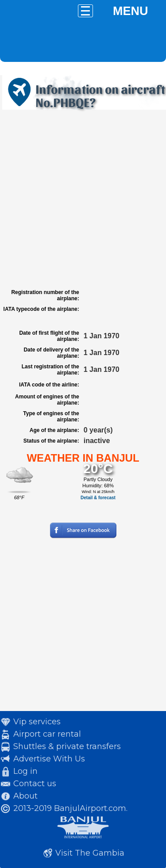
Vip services (37, 722)
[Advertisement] (83, 199)
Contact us (35, 784)
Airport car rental (47, 734)
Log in (25, 771)
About (25, 796)
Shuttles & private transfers (67, 746)
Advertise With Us (49, 759)
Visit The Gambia (90, 853)
